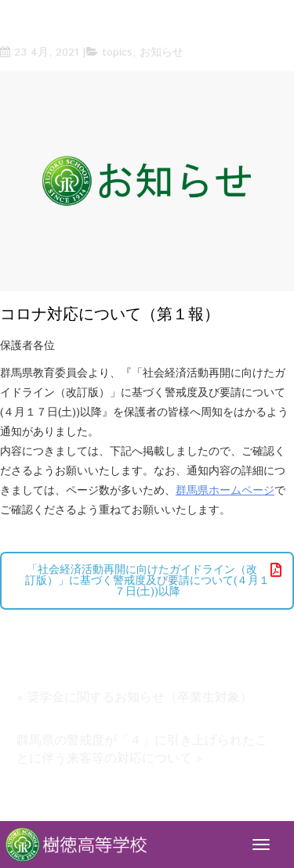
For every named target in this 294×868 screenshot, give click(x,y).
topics (117, 52)
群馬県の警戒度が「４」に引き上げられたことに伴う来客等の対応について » (142, 750)
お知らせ (162, 52)
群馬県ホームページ (225, 491)
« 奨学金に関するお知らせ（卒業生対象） (134, 698)
